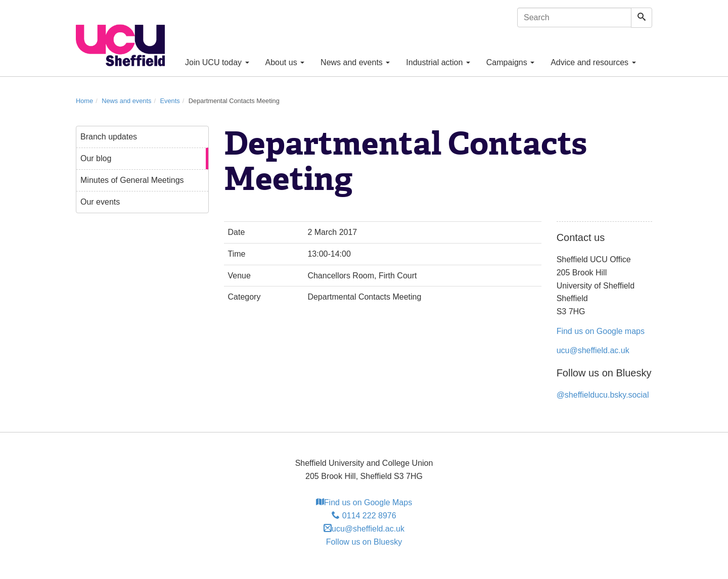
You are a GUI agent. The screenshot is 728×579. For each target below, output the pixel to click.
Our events (100, 202)
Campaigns (510, 62)
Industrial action (438, 62)
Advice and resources (593, 62)
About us (285, 62)
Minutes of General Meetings (132, 180)
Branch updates (109, 137)
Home (84, 101)
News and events (355, 62)
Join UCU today (217, 62)
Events (170, 101)
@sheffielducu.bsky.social (603, 395)
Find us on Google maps (601, 331)
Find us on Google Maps (364, 502)
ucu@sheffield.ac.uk (593, 350)
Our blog (96, 158)
